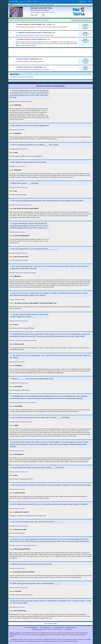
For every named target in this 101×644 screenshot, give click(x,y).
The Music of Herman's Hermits (23, 101)
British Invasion (17, 77)
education (22, 635)
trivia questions (44, 20)
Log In (90, 2)
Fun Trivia (14, 2)
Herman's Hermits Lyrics (21, 149)
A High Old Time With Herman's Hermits (26, 273)
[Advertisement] (51, 52)
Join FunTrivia (24, 5)
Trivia (29, 2)
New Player (82, 2)
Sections (23, 2)
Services (35, 2)
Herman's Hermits (20, 130)
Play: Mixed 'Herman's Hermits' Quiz (81, 20)
